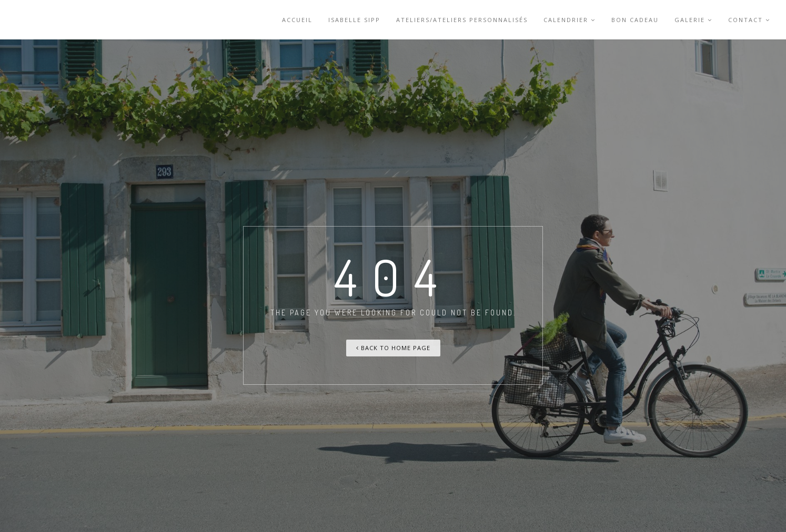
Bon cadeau (635, 20)
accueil (297, 20)
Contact (749, 20)
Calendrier (570, 20)
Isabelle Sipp (354, 20)
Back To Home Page (393, 348)
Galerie (693, 20)
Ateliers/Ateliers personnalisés (462, 20)
